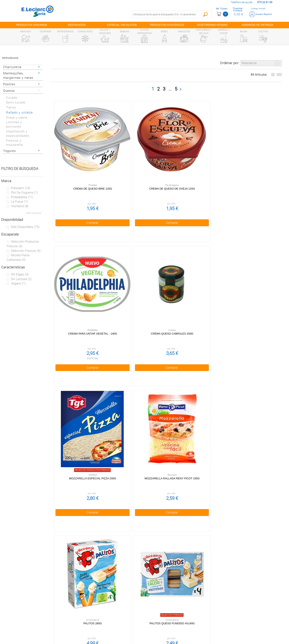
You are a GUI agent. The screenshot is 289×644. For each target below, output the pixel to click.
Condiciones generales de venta (110, 583)
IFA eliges (20, 274)
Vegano (18, 283)
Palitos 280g (121, 263)
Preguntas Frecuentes (37, 583)
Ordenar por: (230, 63)
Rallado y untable (19, 113)
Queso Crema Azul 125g (166, 482)
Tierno (11, 107)
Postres (9, 84)
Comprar (75, 187)
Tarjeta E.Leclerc (37, 601)
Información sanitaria (37, 619)
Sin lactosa (21, 279)
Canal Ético (37, 610)
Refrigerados (10, 58)
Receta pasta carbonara (18, 257)
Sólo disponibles (25, 227)
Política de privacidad (110, 592)
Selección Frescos (26, 251)
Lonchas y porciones (14, 124)
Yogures (10, 151)
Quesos (9, 91)
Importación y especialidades (18, 134)
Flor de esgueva (24, 193)
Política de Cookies (110, 601)
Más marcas (34, 213)
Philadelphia (22, 197)
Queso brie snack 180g (75, 482)
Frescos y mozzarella (14, 143)
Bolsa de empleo (110, 628)
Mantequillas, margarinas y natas (18, 76)
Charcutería (12, 67)
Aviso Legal (110, 610)
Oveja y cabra (17, 118)
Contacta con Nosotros (110, 619)
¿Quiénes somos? (37, 592)
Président (21, 188)
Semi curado (16, 102)
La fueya (19, 202)
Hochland (20, 206)
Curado (12, 98)
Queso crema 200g (121, 482)
